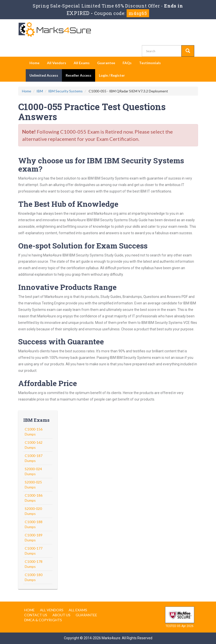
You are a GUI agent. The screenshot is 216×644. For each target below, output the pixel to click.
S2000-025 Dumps (33, 485)
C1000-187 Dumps (34, 458)
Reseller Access (79, 75)
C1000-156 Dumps (34, 432)
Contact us (36, 615)
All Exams (82, 63)
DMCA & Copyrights (43, 620)
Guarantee (106, 63)
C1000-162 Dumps (34, 445)
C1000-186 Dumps (34, 498)
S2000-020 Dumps (33, 511)
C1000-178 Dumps (34, 564)
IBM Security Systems (65, 91)
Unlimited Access (44, 75)
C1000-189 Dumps (34, 537)
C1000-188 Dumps (34, 524)
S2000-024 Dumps (33, 471)
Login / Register (112, 75)
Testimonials (150, 63)
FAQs (127, 63)
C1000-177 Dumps (34, 551)
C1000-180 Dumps (34, 577)
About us (61, 615)
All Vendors (57, 63)
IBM (40, 91)
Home (34, 63)
